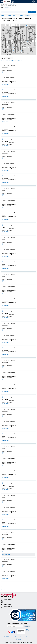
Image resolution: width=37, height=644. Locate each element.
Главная (3, 15)
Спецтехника (16, 15)
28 (21, 51)
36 (24, 47)
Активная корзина (8, 8)
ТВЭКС (22, 15)
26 (8, 47)
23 (33, 41)
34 (7, 42)
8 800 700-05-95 (6, 597)
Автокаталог (9, 15)
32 (11, 41)
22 (34, 41)
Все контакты (12, 4)
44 (35, 41)
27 (21, 41)
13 (13, 48)
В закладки (5, 72)
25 (28, 41)
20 (20, 25)
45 (28, 48)
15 (13, 50)
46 (31, 25)
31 (12, 40)
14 (28, 25)
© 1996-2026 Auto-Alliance (9, 637)
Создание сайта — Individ (20, 637)
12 (16, 25)
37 (27, 25)
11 (13, 25)
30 (21, 52)
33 (6, 42)
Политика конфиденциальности (17, 638)
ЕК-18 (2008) (27, 15)
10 (15, 25)
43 (9, 25)
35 (25, 47)
